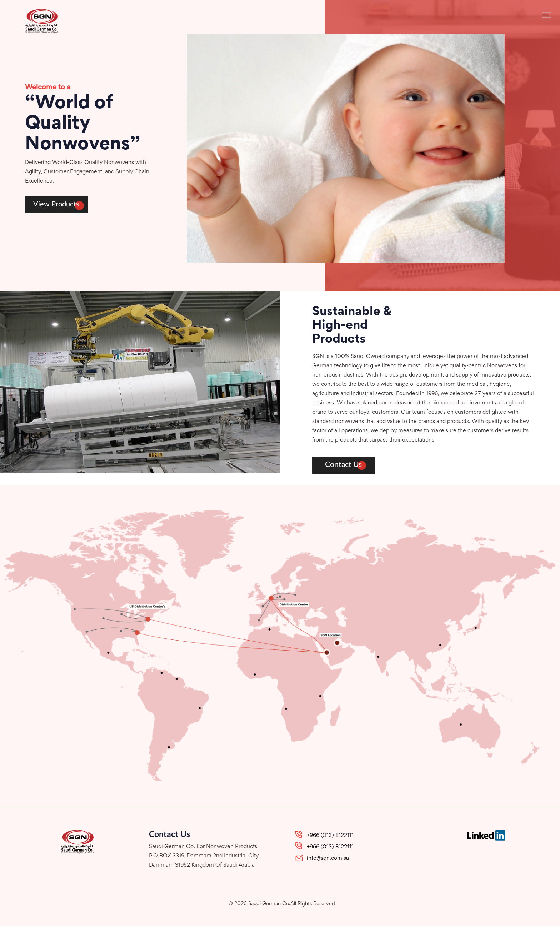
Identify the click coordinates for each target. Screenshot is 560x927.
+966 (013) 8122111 (330, 836)
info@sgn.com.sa (328, 859)
